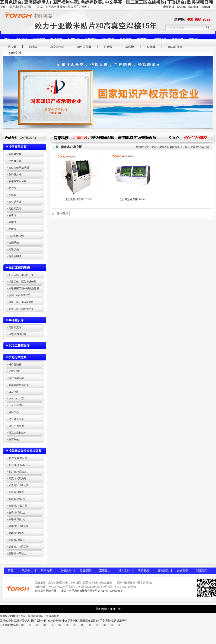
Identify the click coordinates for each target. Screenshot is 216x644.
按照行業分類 (18, 357)
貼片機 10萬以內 (18, 458)
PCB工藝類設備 (19, 346)
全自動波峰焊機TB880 (132, 199)
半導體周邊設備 (18, 334)
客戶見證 (126, 40)
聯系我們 (177, 40)
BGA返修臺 (175, 47)
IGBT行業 (14, 371)
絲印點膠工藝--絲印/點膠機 (24, 288)
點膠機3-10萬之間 (19, 547)
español (206, 7)
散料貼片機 (84, 47)
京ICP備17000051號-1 (110, 591)
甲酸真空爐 (15, 161)
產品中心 (22, 40)
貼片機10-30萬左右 (19, 465)
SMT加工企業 (16, 419)
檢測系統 (14, 243)
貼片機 (12, 47)
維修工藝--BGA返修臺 (21, 302)
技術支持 (108, 40)
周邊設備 (14, 249)
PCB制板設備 (16, 236)
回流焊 (33, 47)
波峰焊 (108, 47)
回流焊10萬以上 (18, 492)
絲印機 (130, 47)
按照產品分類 (18, 147)
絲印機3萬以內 (17, 519)
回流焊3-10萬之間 (19, 485)
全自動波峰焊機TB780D (79, 199)
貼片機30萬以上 (18, 472)
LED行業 (14, 392)
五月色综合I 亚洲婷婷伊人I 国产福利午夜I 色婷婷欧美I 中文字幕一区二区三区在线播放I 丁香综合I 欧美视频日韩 (63, 621)
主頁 (154, 147)
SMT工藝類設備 (19, 268)
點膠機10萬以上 (18, 553)
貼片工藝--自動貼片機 (21, 275)
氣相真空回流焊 (18, 181)
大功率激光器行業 (19, 385)
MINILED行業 (17, 399)
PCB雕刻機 (15, 53)
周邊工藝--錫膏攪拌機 (21, 309)
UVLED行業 (15, 405)
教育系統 (14, 439)
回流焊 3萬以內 (17, 478)
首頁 (7, 40)
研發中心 (14, 412)
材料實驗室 (15, 365)
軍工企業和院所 (18, 433)
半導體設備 (16, 320)
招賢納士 (195, 40)
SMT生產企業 (16, 426)
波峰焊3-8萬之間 (18, 506)
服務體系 (143, 40)
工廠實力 (91, 40)
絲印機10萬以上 (18, 533)
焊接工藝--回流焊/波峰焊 (23, 282)
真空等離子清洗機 (19, 168)
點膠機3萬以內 (17, 540)
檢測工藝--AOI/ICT (19, 295)
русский (193, 7)
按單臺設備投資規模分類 (25, 451)
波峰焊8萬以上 (17, 513)
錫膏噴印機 (15, 256)
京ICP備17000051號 (108, 609)
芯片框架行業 (16, 378)
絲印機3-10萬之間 (19, 526)
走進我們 (160, 40)
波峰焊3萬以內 (17, 499)
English (181, 7)
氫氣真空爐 (15, 154)
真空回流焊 (57, 47)
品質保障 (74, 40)
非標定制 (56, 40)
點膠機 (151, 47)
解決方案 (39, 40)
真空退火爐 (15, 202)
